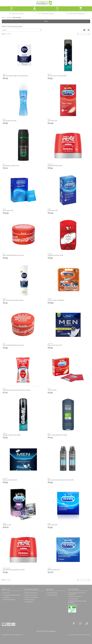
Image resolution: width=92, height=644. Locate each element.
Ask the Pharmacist (31, 593)
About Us (5, 593)
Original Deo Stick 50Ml (55, 255)
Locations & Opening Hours (11, 595)
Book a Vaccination (31, 595)
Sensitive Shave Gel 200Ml (12, 435)
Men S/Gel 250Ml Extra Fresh (57, 435)
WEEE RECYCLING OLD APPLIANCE (77, 593)
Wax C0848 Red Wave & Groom (14, 255)
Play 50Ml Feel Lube (10, 121)
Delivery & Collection (31, 597)
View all (9, 34)
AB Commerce (87, 635)
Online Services (52, 593)
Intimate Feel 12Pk (54, 570)
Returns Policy (29, 600)
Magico (74, 635)
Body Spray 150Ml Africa (11, 166)
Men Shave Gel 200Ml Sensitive (13, 300)
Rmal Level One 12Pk (10, 480)
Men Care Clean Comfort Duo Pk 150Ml (61, 480)
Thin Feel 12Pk (52, 121)
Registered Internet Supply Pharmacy (77, 602)
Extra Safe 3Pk (52, 525)
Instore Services (52, 595)
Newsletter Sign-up (9, 600)
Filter (46, 21)
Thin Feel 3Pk (52, 390)
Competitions (29, 602)
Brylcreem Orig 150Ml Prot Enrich (14, 570)
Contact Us (6, 597)
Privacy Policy (73, 599)
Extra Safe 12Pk (53, 211)
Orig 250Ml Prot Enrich (55, 166)
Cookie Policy (73, 605)
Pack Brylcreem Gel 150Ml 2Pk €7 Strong (16, 390)
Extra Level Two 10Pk (55, 345)
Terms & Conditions (75, 596)
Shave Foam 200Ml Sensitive (57, 76)
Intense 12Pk (7, 525)
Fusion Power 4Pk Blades (56, 300)
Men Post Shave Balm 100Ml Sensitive (15, 76)
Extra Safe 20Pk (8, 211)
